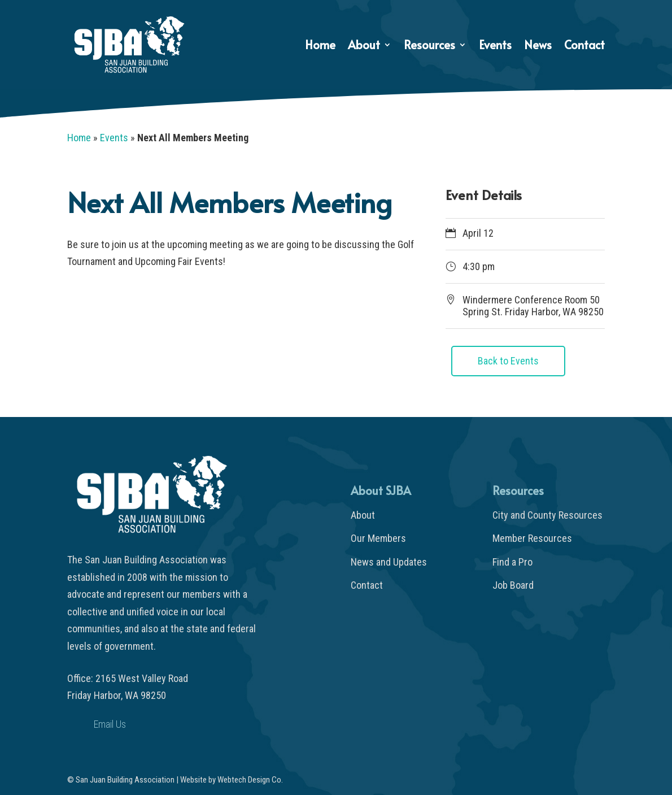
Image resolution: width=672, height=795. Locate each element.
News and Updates (389, 562)
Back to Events (508, 361)
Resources (429, 47)
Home (320, 47)
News (538, 47)
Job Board (513, 585)
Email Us (110, 724)
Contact (584, 47)
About (364, 47)
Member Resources (532, 538)
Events (495, 47)
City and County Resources (547, 515)
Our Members (378, 538)
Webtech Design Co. (250, 780)
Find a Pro (512, 562)
